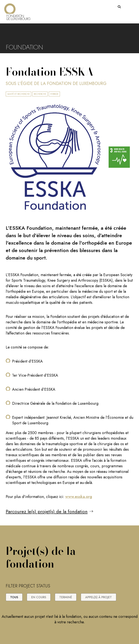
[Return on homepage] (17, 10)
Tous (14, 597)
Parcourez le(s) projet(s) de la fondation (47, 511)
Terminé (66, 597)
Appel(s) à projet (99, 597)
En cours (39, 597)
